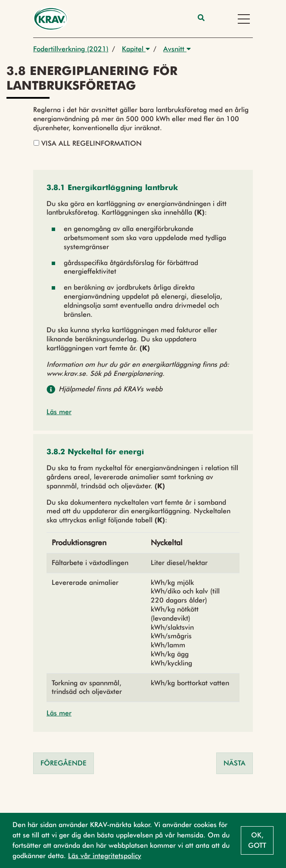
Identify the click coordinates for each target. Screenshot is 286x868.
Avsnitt (177, 49)
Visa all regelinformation (88, 143)
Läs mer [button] (59, 412)
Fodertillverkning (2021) (71, 49)
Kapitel (136, 49)
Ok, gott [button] (257, 840)
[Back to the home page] (51, 19)
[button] (112, 188)
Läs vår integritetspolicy (105, 856)
